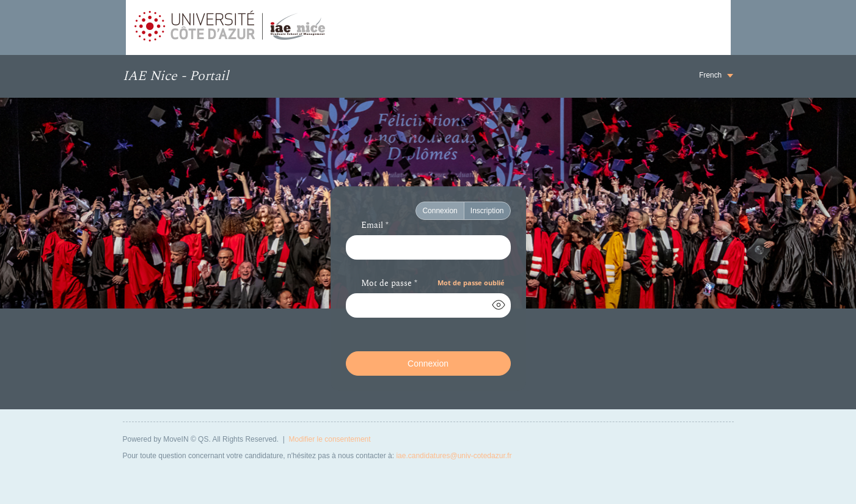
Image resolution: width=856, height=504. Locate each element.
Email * (375, 226)
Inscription (487, 211)
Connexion (440, 211)
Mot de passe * (389, 284)
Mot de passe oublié (471, 283)
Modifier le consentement (330, 439)
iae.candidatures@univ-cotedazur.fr (454, 456)
